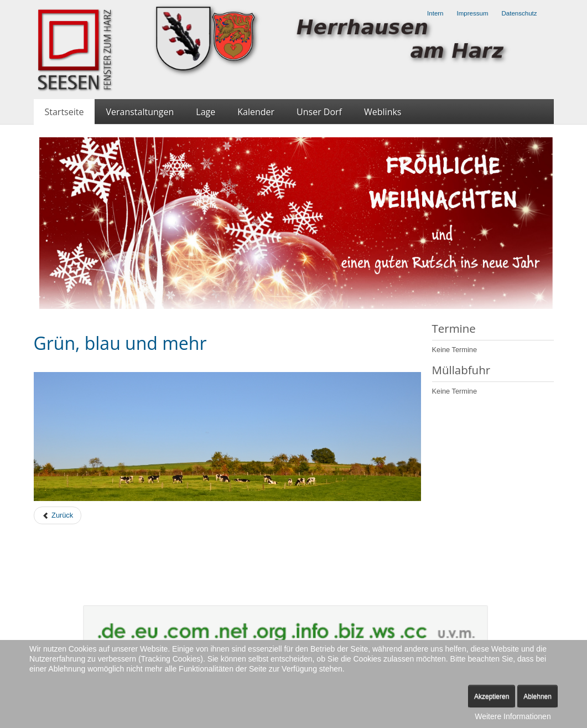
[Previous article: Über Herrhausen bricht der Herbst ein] (58, 515)
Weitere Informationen (513, 716)
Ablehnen (537, 696)
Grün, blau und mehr (120, 343)
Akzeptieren (492, 696)
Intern (435, 13)
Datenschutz (519, 13)
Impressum (473, 13)
